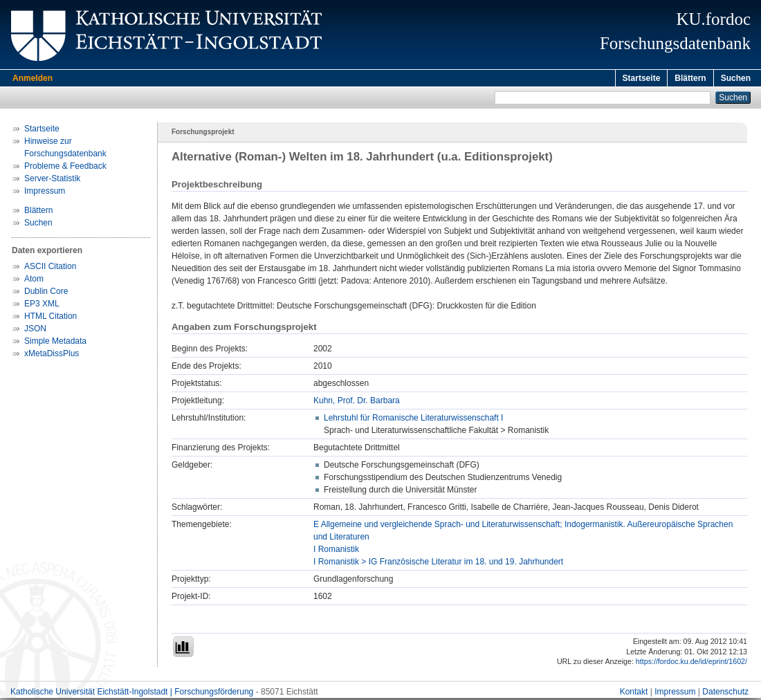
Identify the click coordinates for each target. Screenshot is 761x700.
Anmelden (33, 78)
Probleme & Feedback (65, 168)
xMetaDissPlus (52, 356)
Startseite (642, 78)
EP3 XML (42, 306)
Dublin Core (46, 293)
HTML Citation (51, 318)
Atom (34, 281)
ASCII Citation (50, 268)
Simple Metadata (55, 343)
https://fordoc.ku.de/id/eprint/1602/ (691, 663)
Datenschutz (725, 694)
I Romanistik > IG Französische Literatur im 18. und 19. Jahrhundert (438, 564)
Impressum (45, 193)
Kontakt (634, 694)
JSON (35, 331)
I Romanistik (336, 551)
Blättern (690, 78)
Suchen (736, 78)
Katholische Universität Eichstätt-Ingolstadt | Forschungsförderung (132, 694)
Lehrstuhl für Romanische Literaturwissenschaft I (413, 420)
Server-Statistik (52, 181)
